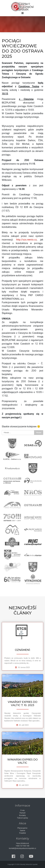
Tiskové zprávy (23, 818)
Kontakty (22, 815)
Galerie (23, 831)
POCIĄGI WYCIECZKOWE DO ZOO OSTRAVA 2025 (22, 48)
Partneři (22, 813)
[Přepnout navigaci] (22, 14)
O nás (23, 810)
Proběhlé (22, 833)
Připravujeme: (22, 828)
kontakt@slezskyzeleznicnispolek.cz (23, 848)
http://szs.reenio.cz (26, 240)
